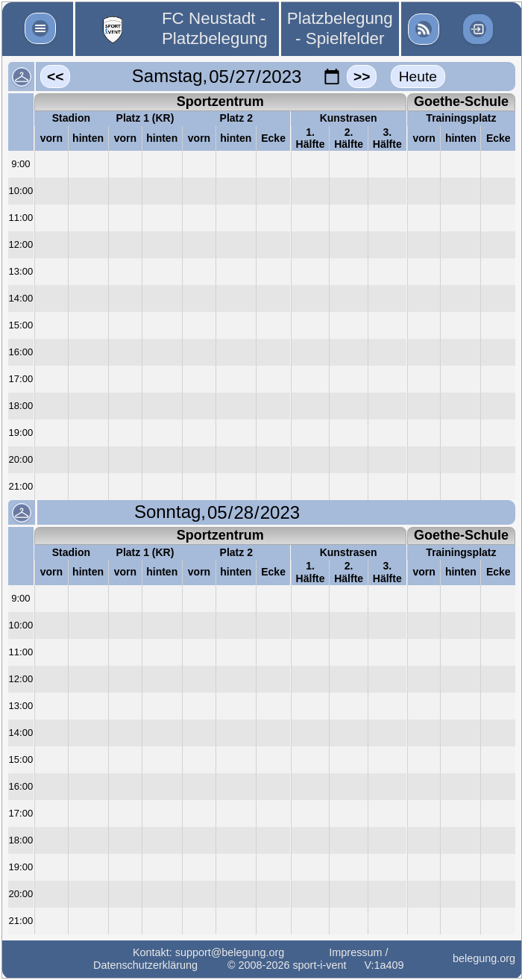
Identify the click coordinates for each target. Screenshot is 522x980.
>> (362, 77)
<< (55, 77)
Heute (418, 77)
